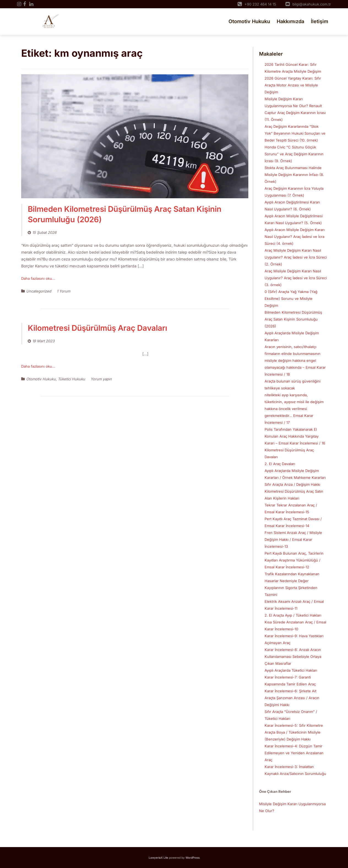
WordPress (193, 858)
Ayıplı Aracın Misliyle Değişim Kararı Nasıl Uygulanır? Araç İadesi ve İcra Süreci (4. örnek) (295, 237)
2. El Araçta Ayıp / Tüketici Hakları (293, 615)
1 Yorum (63, 291)
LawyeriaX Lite (158, 858)
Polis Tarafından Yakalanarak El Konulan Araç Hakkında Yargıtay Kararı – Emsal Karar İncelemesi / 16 (295, 436)
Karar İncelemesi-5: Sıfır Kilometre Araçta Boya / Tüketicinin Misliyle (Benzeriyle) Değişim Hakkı (294, 732)
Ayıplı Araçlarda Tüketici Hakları (291, 670)
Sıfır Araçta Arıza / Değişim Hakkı (292, 484)
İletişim (320, 21)
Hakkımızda (290, 21)
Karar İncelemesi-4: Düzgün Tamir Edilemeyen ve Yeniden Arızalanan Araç (294, 753)
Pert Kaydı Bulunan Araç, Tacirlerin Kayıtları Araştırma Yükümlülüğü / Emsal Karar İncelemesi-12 (294, 560)
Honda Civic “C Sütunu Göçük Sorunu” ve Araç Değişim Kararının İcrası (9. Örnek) (294, 154)
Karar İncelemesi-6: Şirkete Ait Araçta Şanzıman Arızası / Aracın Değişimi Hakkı (292, 698)
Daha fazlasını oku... (38, 278)
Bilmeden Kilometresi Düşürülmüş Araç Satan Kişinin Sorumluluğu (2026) (293, 319)
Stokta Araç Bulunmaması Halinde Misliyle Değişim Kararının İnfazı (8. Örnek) (294, 175)
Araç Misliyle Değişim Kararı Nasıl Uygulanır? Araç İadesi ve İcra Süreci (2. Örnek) (296, 257)
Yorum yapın (101, 379)
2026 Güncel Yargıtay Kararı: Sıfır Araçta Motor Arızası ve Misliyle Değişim (293, 85)
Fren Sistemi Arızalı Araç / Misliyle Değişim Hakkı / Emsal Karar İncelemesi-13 (293, 539)
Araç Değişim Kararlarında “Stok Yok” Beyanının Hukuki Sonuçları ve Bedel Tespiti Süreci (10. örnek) (295, 133)
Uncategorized (39, 291)
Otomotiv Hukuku (249, 21)
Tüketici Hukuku (71, 379)
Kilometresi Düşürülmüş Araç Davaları (97, 328)
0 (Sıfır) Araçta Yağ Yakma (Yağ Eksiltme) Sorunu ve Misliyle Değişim (291, 299)
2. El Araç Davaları (280, 464)
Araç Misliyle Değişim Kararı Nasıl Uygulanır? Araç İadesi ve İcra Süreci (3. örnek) (296, 278)
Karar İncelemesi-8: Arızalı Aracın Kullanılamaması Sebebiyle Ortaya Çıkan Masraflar (293, 657)
